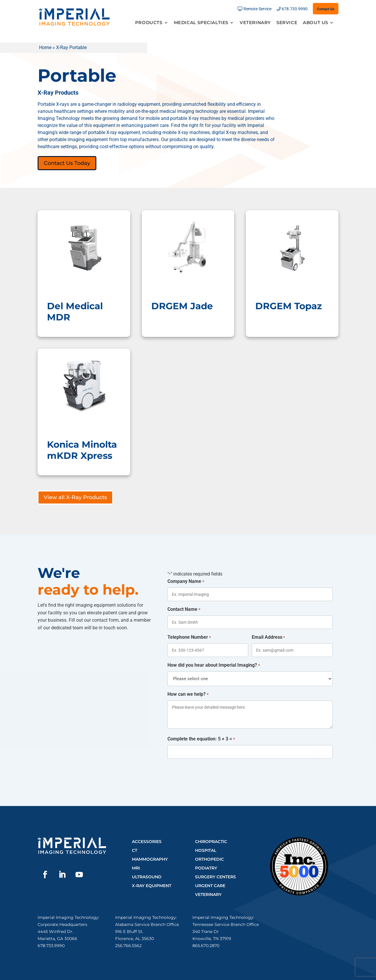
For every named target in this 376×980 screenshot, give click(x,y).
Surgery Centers (215, 877)
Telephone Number (189, 638)
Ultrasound (147, 877)
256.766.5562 (128, 946)
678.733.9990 (295, 9)
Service (287, 23)
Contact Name (184, 610)
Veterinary (255, 23)
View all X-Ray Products (75, 497)
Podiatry (206, 868)
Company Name (186, 582)
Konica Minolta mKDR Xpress (82, 450)
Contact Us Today (67, 163)
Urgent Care (210, 886)
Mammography (150, 859)
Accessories (147, 842)
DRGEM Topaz (289, 306)
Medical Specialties (201, 23)
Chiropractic (211, 842)
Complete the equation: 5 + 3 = (201, 739)
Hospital (206, 850)
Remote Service (257, 9)
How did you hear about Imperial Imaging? (214, 665)
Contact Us (326, 9)
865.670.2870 (206, 946)
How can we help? (188, 695)
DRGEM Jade (182, 306)
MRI (136, 868)
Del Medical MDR (75, 312)
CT (135, 850)
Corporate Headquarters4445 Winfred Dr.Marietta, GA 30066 (62, 931)
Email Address (268, 638)
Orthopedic (209, 859)
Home (45, 47)
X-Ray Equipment (152, 886)
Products (149, 23)
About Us (315, 23)
